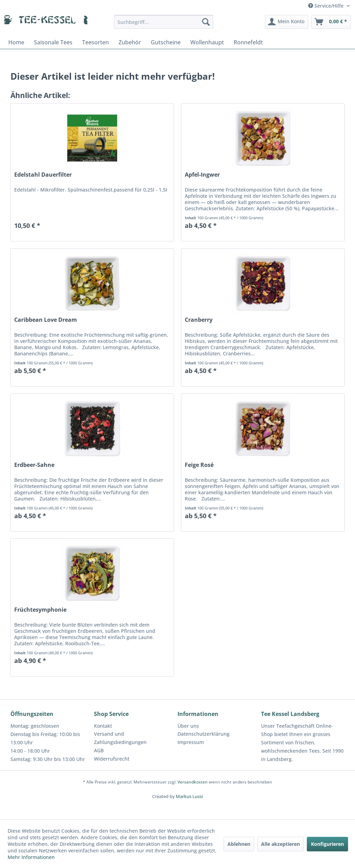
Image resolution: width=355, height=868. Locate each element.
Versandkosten (193, 782)
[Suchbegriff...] (164, 22)
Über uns (188, 726)
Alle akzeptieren (280, 844)
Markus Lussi (189, 796)
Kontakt (103, 726)
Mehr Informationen (31, 857)
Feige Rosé (199, 465)
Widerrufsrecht (112, 759)
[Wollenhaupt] (207, 42)
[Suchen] (206, 22)
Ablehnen (239, 844)
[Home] (16, 42)
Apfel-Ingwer (202, 175)
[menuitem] (164, 22)
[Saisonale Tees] (53, 42)
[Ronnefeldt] (248, 42)
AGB (99, 750)
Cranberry (199, 320)
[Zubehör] (130, 42)
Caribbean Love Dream (46, 320)
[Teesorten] (96, 42)
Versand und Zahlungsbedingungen (120, 738)
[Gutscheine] (166, 42)
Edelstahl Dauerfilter (43, 175)
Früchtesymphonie (40, 610)
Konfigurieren (327, 844)
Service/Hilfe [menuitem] (327, 6)
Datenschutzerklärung (204, 734)
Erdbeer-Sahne (34, 465)
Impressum (191, 742)
